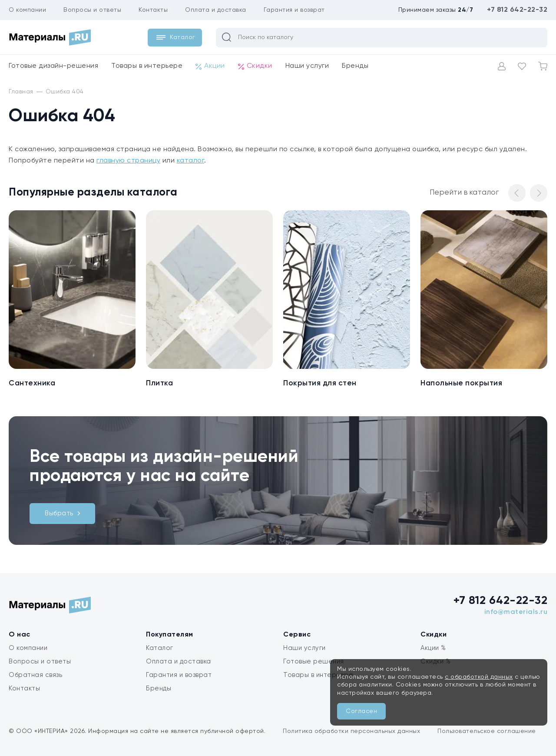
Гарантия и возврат (294, 10)
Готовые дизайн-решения (53, 66)
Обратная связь (35, 675)
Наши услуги (307, 66)
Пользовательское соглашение (487, 731)
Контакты (153, 10)
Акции (210, 66)
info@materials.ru (516, 612)
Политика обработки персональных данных (351, 731)
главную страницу (128, 161)
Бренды (355, 66)
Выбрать (62, 513)
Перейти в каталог (464, 193)
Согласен (361, 711)
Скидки (255, 66)
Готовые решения (314, 661)
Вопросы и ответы (92, 10)
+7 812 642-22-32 (517, 10)
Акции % (433, 648)
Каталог (160, 648)
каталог (191, 161)
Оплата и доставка (216, 10)
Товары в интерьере (147, 66)
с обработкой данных (479, 677)
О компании (27, 10)
